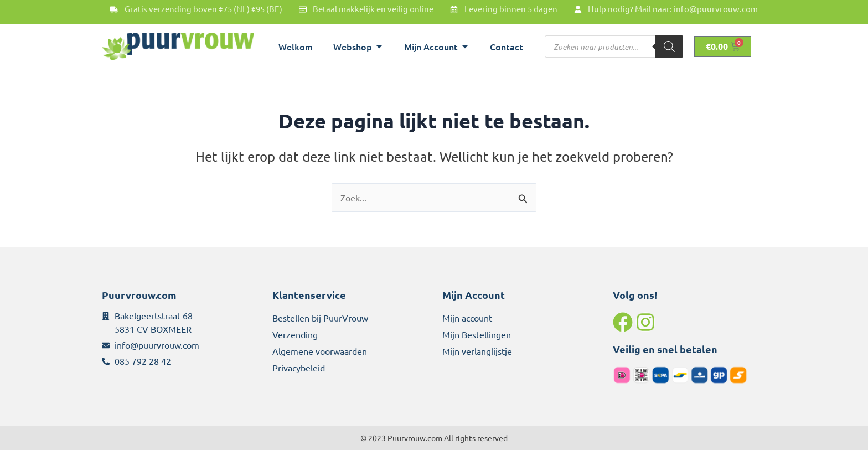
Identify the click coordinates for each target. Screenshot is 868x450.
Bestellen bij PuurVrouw (320, 318)
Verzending (295, 334)
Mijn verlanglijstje (477, 351)
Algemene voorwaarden (320, 351)
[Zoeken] (669, 46)
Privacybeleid (299, 368)
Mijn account (467, 318)
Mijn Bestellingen (477, 334)
